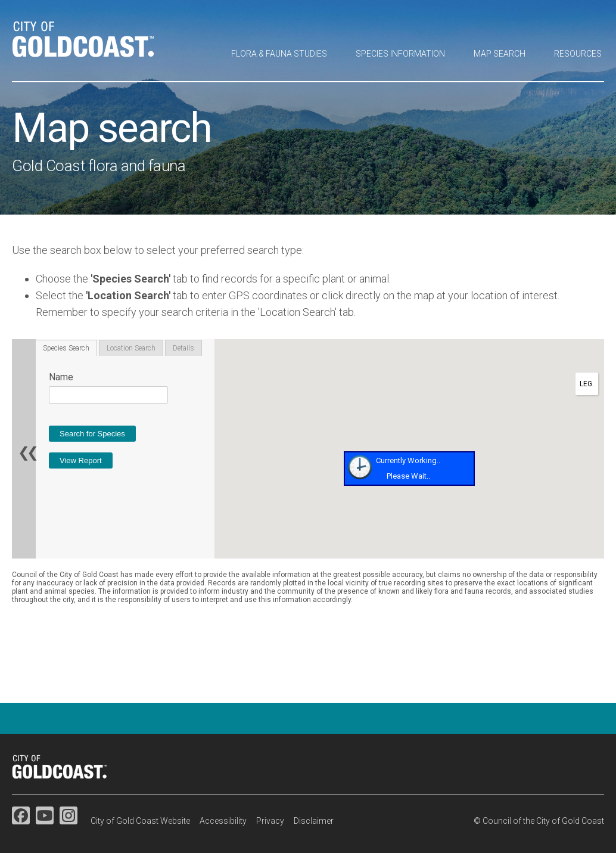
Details (183, 348)
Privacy (270, 821)
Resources (578, 54)
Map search (500, 54)
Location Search (131, 348)
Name (61, 377)
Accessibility (223, 821)
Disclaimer (314, 821)
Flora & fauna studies (279, 54)
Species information (400, 54)
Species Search (66, 348)
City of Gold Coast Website (140, 821)
